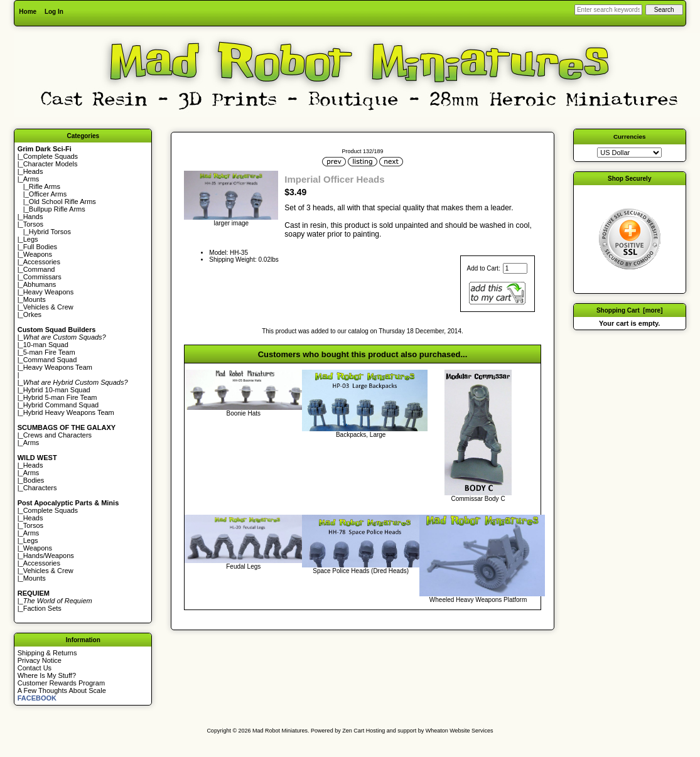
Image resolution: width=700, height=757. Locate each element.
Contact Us (35, 668)
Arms (31, 443)
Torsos (33, 224)
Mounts (35, 299)
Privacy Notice (40, 660)
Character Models (51, 164)
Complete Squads (51, 156)
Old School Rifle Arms (62, 201)
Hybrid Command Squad (61, 405)
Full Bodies (40, 247)
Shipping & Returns (47, 653)
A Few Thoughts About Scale (62, 690)
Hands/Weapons (49, 556)
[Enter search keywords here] (608, 10)
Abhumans (40, 284)
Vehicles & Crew (48, 307)
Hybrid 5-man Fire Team (60, 397)
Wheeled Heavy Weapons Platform (478, 600)
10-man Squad (46, 345)
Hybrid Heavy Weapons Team (69, 412)
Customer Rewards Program (61, 683)
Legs (31, 239)
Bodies (34, 480)
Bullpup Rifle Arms (57, 209)
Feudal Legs (243, 566)
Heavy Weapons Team (58, 367)
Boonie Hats (244, 413)
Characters (40, 488)
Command (39, 269)
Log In (54, 12)
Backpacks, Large (361, 435)
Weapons (38, 254)
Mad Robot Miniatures (280, 731)
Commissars (42, 277)
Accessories (42, 262)
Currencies (630, 137)
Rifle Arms (45, 186)
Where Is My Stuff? (47, 675)
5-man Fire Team (49, 352)
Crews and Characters (57, 435)
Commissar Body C (478, 499)
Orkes (32, 314)
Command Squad (50, 360)
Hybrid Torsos (50, 232)
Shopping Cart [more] (630, 310)
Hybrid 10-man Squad (57, 390)
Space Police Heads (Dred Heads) (361, 571)
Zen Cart (353, 731)
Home (28, 12)
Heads (33, 171)
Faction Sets (42, 608)
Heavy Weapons (49, 292)
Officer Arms (48, 194)
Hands (33, 217)
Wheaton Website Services (460, 731)
